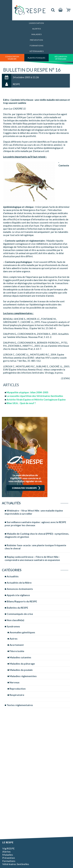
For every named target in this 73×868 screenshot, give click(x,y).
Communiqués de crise (20, 614)
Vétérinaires (37, 51)
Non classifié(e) (15, 620)
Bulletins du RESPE (17, 608)
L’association (36, 23)
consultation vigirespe (12, 58)
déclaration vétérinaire (61, 58)
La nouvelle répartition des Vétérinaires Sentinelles (35, 396)
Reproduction (18, 689)
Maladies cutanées (20, 657)
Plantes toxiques (36, 58)
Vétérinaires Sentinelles (16, 864)
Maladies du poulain (21, 670)
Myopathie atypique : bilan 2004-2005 (27, 392)
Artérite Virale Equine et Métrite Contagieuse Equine (36, 400)
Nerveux (15, 682)
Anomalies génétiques (22, 632)
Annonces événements (20, 589)
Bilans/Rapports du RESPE (22, 601)
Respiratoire (17, 695)
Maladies (37, 34)
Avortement (17, 645)
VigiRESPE (9, 848)
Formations (37, 46)
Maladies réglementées (23, 676)
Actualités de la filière (19, 583)
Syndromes (13, 626)
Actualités (13, 576)
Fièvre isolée (17, 651)
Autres (13, 639)
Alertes (37, 29)
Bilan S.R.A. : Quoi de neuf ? (21, 403)
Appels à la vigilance (18, 595)
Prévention (36, 40)
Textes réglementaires (20, 705)
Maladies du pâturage (22, 664)
